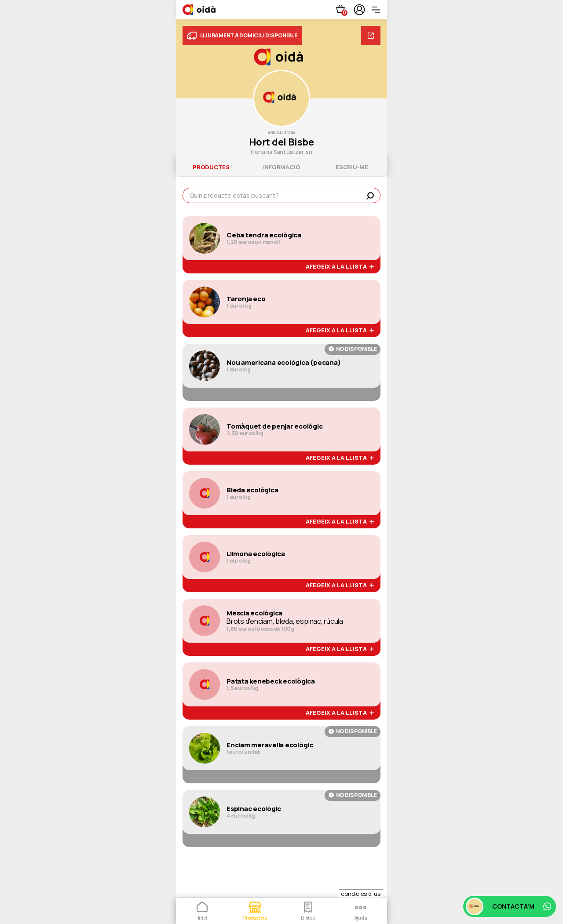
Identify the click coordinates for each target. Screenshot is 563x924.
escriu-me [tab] (352, 167)
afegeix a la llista (340, 267)
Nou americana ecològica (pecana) (283, 363)
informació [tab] (282, 167)
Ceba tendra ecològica (264, 235)
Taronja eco (246, 299)
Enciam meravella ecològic (270, 745)
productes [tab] (211, 167)
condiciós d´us (361, 894)
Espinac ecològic (254, 809)
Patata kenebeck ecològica (271, 681)
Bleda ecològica (252, 490)
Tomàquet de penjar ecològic (275, 426)
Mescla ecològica (254, 613)
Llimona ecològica (256, 554)
